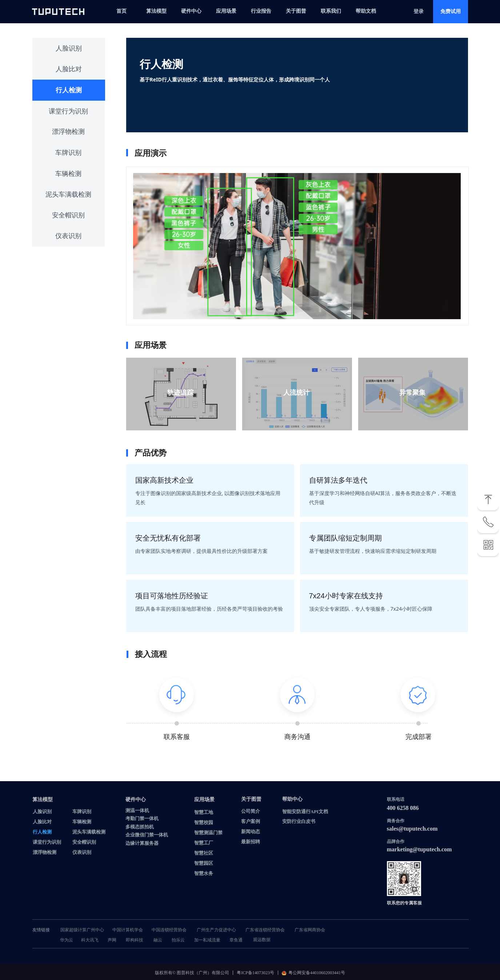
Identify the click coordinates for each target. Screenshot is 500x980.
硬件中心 (191, 11)
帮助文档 (366, 11)
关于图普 (296, 11)
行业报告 (261, 11)
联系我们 (331, 11)
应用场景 (226, 11)
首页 (121, 11)
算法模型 (156, 11)
